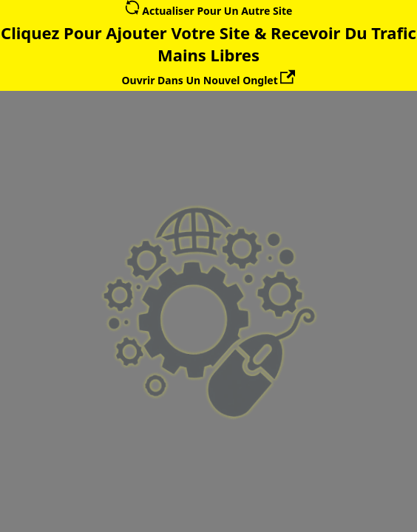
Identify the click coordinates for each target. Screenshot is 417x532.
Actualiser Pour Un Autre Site (209, 11)
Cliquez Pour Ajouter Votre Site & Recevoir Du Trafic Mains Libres (208, 44)
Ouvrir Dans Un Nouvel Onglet (209, 80)
